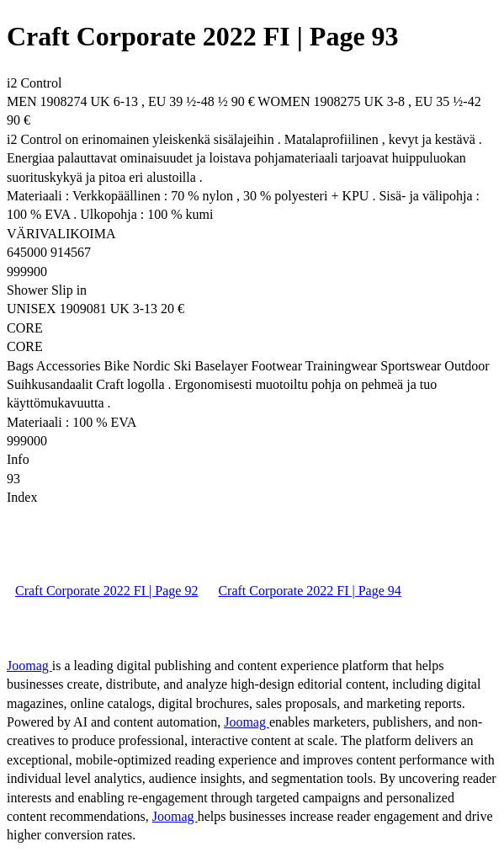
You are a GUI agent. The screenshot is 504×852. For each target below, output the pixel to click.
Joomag (29, 666)
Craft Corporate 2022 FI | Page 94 (309, 591)
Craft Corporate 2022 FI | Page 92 (106, 591)
